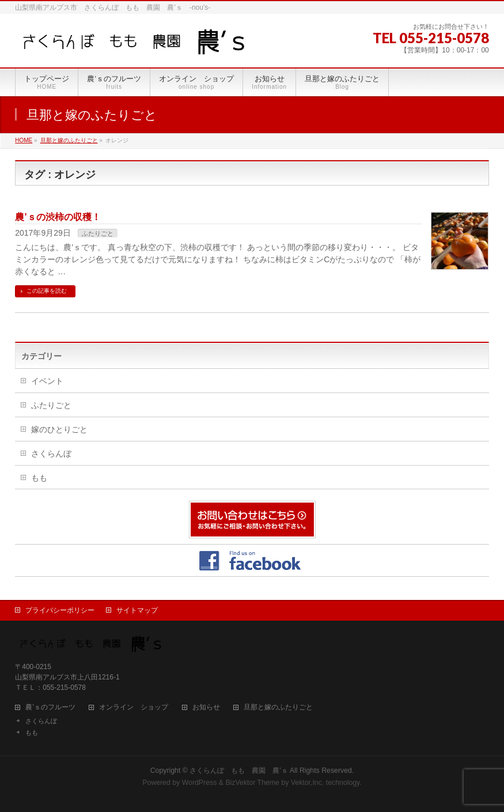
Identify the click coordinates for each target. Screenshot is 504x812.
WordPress (200, 783)
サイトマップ (137, 610)
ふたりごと (98, 233)
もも (39, 478)
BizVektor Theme (252, 783)
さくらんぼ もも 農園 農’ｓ (239, 771)
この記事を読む (47, 291)
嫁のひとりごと (59, 429)
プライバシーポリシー (60, 610)
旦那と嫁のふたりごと (278, 707)
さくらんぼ (51, 454)
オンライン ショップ (134, 707)
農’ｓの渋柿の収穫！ (58, 217)
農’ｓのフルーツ (50, 707)
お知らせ (206, 707)
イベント (47, 381)
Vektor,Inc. (308, 783)
